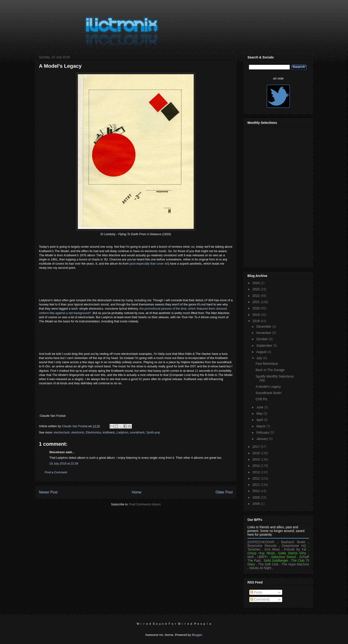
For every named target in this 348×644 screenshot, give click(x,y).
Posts (256, 592)
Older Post (224, 492)
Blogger (197, 635)
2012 (257, 478)
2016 (257, 453)
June (260, 407)
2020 (257, 308)
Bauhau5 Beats (293, 542)
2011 (257, 485)
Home (137, 492)
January (263, 439)
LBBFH (262, 557)
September (265, 346)
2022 (257, 296)
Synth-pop (153, 432)
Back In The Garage (270, 370)
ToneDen (254, 549)
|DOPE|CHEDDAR (261, 542)
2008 (257, 504)
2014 (257, 466)
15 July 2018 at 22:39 (64, 463)
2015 (257, 459)
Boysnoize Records (262, 546)
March (261, 426)
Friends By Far (295, 549)
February (263, 433)
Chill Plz (261, 399)
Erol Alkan (272, 549)
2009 (257, 497)
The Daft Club (268, 564)
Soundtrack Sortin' (269, 393)
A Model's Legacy (268, 387)
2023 (257, 289)
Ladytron (122, 432)
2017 (257, 447)
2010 (257, 491)
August (262, 352)
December (264, 327)
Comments (260, 599)
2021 (257, 302)
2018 (257, 321)
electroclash (62, 432)
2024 (257, 283)
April (260, 420)
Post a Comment (56, 472)
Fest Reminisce (267, 364)
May (260, 413)
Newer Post (48, 492)
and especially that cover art (149, 264)
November (264, 333)
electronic (78, 432)
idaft (250, 557)
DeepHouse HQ (294, 546)
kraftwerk (109, 432)
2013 (257, 472)
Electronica (93, 432)
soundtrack (137, 432)
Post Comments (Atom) (145, 504)
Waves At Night (260, 568)
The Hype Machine (295, 564)
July (260, 358)
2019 (257, 315)
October (263, 339)
